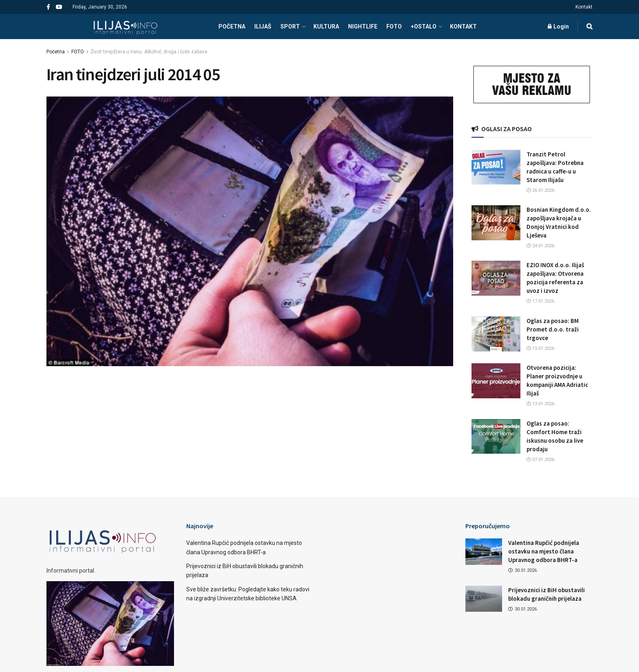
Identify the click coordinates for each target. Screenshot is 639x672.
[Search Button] (589, 26)
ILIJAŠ (263, 26)
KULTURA (326, 26)
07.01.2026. (541, 460)
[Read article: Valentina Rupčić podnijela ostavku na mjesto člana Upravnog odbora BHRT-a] (484, 551)
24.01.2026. (541, 246)
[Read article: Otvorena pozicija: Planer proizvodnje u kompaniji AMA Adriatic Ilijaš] (496, 381)
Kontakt (584, 7)
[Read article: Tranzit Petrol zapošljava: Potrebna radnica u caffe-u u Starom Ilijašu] (496, 167)
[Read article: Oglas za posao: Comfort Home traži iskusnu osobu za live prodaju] (496, 437)
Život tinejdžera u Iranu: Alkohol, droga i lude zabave (149, 52)
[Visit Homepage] (125, 26)
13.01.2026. (541, 404)
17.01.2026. (541, 301)
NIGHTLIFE (363, 26)
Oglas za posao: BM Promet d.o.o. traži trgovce (553, 329)
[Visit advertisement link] (532, 85)
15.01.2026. (541, 348)
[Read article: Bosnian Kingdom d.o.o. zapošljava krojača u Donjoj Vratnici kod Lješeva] (496, 223)
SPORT (290, 26)
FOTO (394, 26)
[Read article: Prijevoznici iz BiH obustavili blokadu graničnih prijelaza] (484, 599)
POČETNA (232, 26)
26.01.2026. (541, 190)
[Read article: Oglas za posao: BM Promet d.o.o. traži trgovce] (496, 334)
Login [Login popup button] (558, 26)
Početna (56, 52)
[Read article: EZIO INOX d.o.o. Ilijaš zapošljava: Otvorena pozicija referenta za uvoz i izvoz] (496, 278)
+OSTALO (424, 26)
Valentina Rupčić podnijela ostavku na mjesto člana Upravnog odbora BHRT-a (544, 551)
